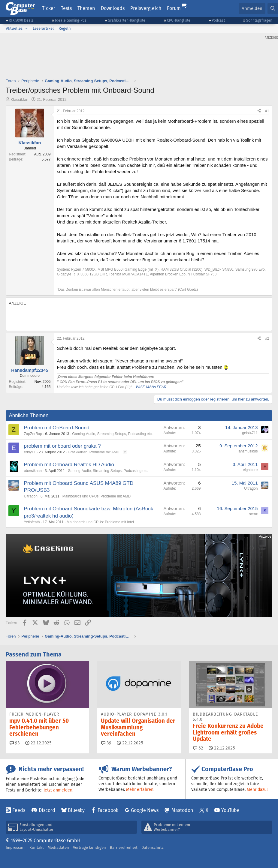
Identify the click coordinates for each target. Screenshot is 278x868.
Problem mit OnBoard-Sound (57, 428)
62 (198, 748)
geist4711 (250, 433)
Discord (47, 810)
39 (106, 743)
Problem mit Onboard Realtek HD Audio (69, 465)
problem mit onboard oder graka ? (62, 446)
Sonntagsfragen (259, 20)
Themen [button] (86, 8)
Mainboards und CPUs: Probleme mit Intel (100, 522)
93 (15, 743)
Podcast (218, 20)
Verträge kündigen (89, 847)
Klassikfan (19, 99)
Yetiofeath (32, 522)
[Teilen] (259, 111)
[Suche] (273, 9)
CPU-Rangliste (179, 20)
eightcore (250, 470)
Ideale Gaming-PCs (71, 20)
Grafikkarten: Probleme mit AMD (94, 452)
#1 (267, 111)
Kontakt (37, 847)
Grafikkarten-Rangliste (127, 20)
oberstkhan (33, 471)
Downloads (113, 8)
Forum (174, 8)
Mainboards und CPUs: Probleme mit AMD (97, 496)
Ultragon (31, 496)
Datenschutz (153, 847)
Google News (145, 810)
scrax (254, 514)
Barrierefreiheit (124, 847)
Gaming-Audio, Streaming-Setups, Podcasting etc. (112, 434)
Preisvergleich (146, 8)
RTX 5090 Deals (21, 20)
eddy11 (30, 452)
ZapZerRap (33, 434)
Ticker (49, 8)
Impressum (16, 847)
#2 (267, 338)
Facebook (108, 810)
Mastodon (182, 810)
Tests (66, 8)
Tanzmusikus (247, 451)
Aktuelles (14, 28)
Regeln (65, 28)
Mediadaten (58, 847)
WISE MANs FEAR (151, 387)
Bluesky (76, 810)
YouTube (230, 810)
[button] (26, 29)
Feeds (19, 810)
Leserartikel (43, 28)
